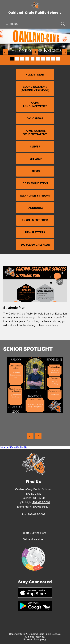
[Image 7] (43, 59)
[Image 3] (22, 59)
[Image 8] (48, 59)
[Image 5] (33, 59)
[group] (35, 390)
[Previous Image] (5, 52)
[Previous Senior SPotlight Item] (30, 436)
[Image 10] (58, 59)
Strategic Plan (14, 308)
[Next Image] (65, 52)
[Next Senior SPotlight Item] (38, 436)
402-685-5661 (41, 502)
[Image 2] (17, 59)
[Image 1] (12, 59)
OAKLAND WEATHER (13, 447)
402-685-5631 (41, 507)
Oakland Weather (33, 539)
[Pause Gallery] (35, 52)
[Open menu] (12, 24)
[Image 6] (38, 59)
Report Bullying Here (33, 533)
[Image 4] (27, 59)
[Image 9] (53, 59)
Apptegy (42, 639)
